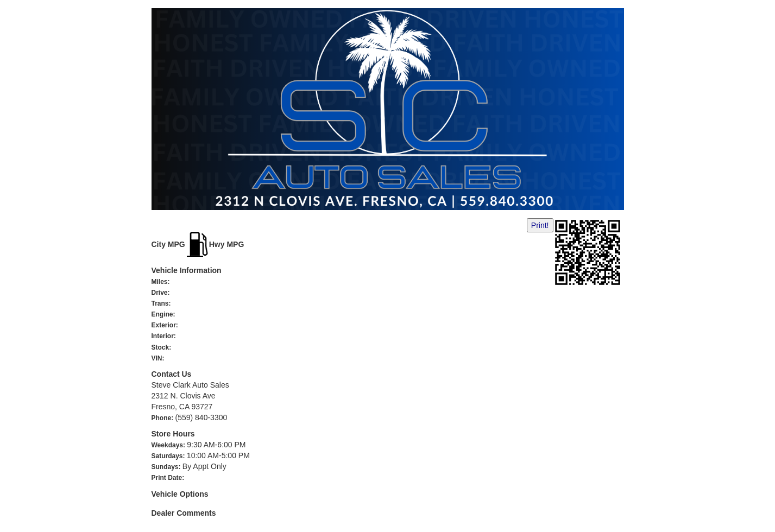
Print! (540, 225)
